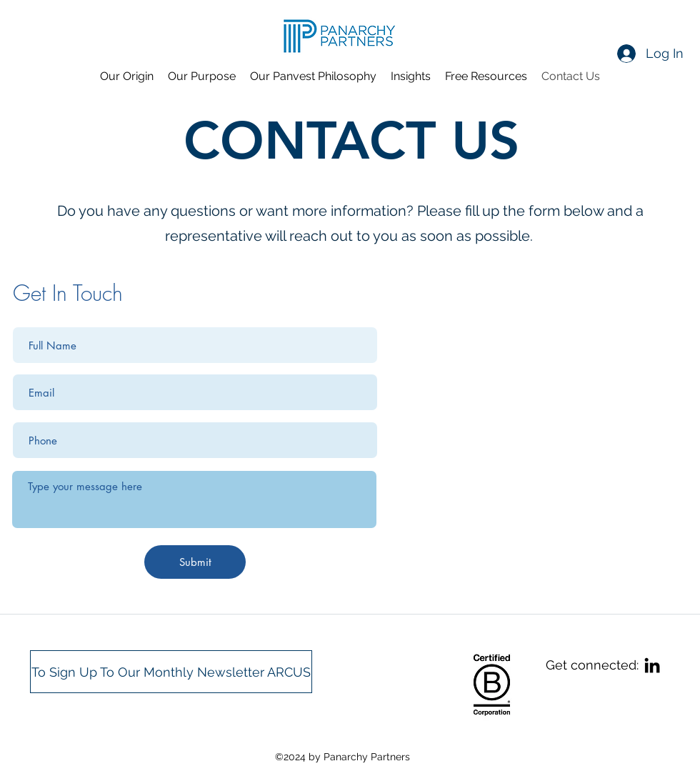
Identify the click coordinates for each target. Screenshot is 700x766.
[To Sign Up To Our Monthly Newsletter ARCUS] (171, 672)
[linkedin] (652, 665)
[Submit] (195, 562)
